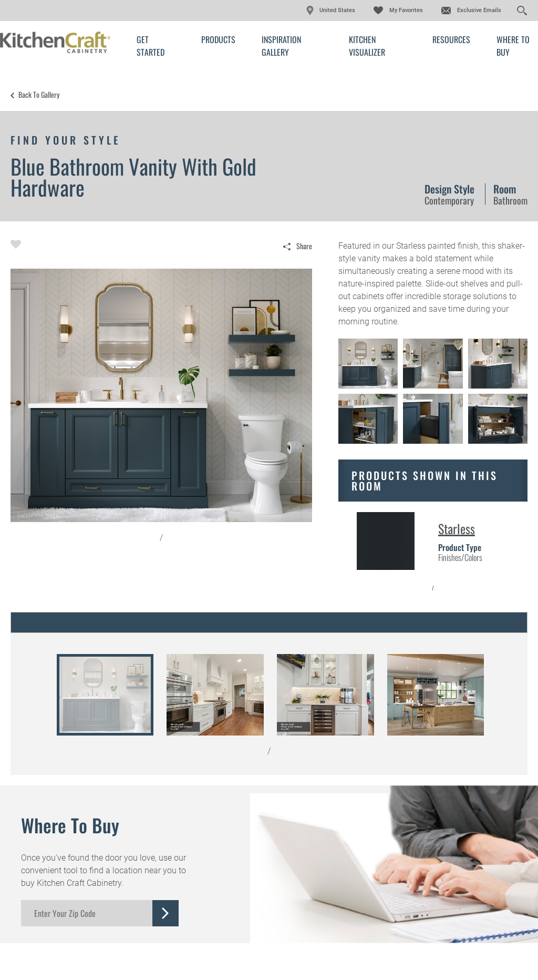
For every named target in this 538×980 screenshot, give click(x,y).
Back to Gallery (39, 95)
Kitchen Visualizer (367, 46)
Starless (457, 528)
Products (218, 39)
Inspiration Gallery (281, 46)
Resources (451, 39)
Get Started (151, 46)
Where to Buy (513, 46)
